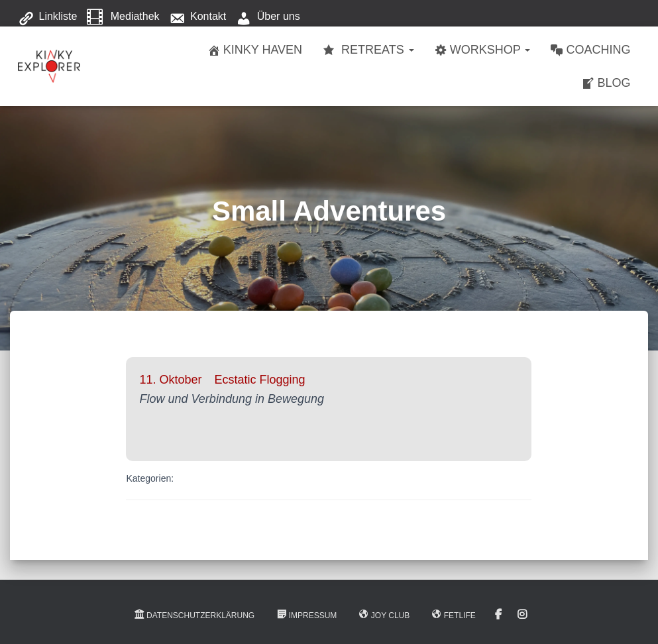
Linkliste (48, 17)
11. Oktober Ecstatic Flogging (222, 380)
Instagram (522, 615)
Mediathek (123, 17)
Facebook (498, 615)
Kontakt (197, 17)
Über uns (268, 17)
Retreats (368, 50)
